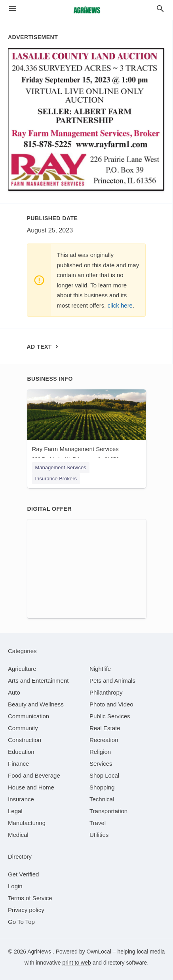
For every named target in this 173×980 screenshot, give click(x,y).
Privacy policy (26, 910)
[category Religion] (100, 752)
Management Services (61, 467)
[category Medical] (18, 835)
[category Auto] (14, 692)
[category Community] (23, 728)
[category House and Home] (31, 787)
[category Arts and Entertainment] (38, 681)
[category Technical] (102, 799)
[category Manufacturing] (27, 823)
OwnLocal (99, 952)
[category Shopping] (102, 787)
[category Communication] (29, 716)
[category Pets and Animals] (112, 681)
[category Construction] (25, 740)
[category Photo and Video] (111, 704)
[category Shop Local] (104, 775)
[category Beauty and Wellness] (36, 704)
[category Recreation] (104, 740)
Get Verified (23, 874)
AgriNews (40, 952)
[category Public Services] (110, 716)
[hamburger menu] (13, 9)
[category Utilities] (99, 835)
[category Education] (21, 752)
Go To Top (21, 922)
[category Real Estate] (105, 728)
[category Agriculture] (22, 669)
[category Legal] (15, 811)
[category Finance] (18, 764)
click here (120, 305)
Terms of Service (30, 898)
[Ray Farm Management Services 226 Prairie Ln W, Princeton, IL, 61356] (87, 428)
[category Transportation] (108, 811)
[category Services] (101, 764)
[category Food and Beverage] (34, 775)
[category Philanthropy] (106, 692)
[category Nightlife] (100, 669)
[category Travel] (98, 823)
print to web (76, 963)
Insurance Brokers (56, 479)
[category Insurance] (21, 799)
